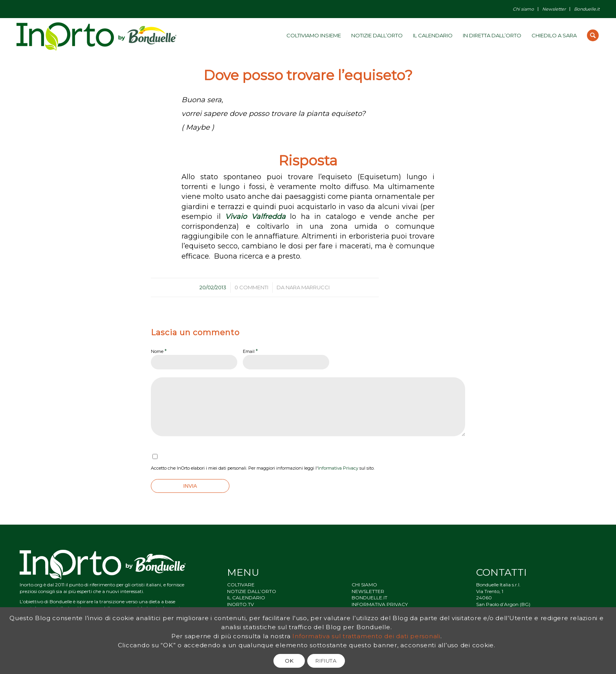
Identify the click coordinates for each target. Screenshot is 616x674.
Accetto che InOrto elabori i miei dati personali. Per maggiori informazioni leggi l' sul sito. (263, 468)
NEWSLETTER (368, 591)
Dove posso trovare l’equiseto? (308, 75)
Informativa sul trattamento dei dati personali (366, 636)
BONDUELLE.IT (369, 598)
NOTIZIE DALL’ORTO (252, 591)
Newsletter (554, 9)
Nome (159, 351)
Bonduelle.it (587, 9)
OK (289, 661)
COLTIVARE (241, 585)
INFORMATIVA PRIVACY (380, 604)
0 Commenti (251, 287)
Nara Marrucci (308, 287)
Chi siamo (523, 9)
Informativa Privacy (338, 468)
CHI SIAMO (364, 585)
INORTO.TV (240, 604)
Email (250, 351)
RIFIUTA (326, 661)
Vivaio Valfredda (255, 217)
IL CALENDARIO (246, 598)
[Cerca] (593, 35)
